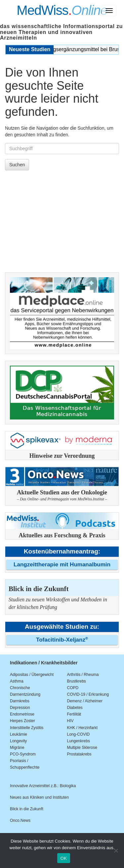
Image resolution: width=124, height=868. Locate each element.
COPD (73, 688)
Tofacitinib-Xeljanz (62, 640)
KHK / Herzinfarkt (83, 728)
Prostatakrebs (79, 754)
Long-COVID (79, 734)
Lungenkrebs (79, 741)
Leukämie (19, 734)
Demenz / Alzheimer (85, 701)
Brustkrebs (77, 681)
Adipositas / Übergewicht (32, 675)
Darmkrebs (20, 701)
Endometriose (22, 714)
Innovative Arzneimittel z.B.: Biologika (43, 786)
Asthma (17, 681)
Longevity (18, 741)
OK (64, 858)
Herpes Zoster (22, 721)
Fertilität (74, 714)
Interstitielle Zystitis (27, 728)
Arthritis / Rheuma (83, 675)
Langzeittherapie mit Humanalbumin (62, 565)
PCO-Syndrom (23, 754)
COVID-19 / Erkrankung (88, 694)
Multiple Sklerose (82, 748)
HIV (70, 721)
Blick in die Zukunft (27, 809)
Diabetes (75, 708)
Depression (20, 708)
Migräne (17, 748)
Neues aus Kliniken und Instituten (39, 797)
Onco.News (20, 820)
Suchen (17, 165)
